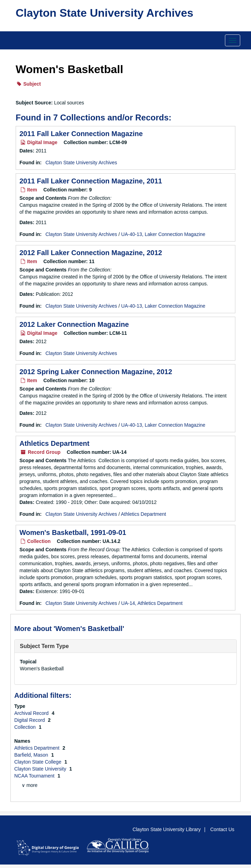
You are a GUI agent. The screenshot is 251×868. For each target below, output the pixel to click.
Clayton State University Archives (104, 13)
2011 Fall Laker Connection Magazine (81, 134)
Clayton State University (41, 769)
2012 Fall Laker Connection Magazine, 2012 (91, 253)
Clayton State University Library (167, 829)
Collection (26, 727)
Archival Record (32, 713)
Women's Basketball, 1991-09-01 (73, 532)
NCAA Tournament (35, 776)
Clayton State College (38, 762)
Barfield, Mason (32, 755)
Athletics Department (54, 443)
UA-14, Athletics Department (152, 603)
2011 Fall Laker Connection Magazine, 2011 (91, 181)
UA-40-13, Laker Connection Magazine (163, 234)
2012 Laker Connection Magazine (74, 324)
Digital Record (30, 720)
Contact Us (222, 829)
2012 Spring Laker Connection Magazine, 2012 (96, 372)
